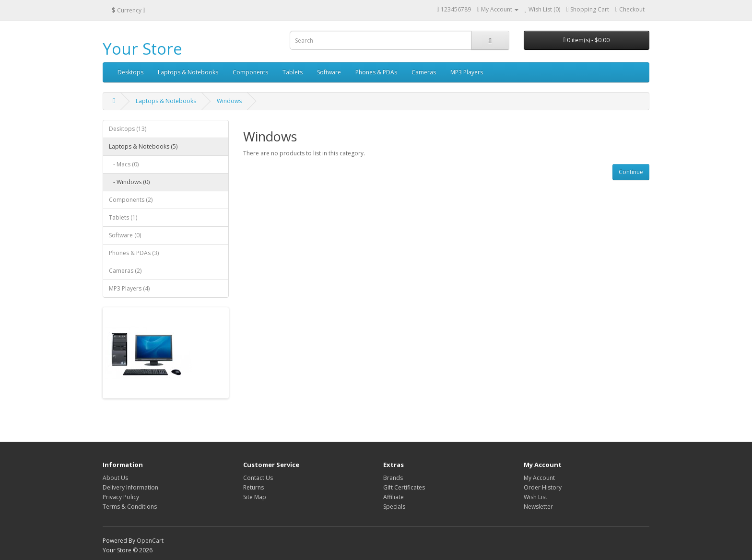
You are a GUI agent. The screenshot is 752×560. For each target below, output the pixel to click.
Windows (229, 101)
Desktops (130, 72)
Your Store (142, 49)
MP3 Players (467, 72)
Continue (631, 172)
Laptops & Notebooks (188, 72)
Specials (394, 507)
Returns (253, 487)
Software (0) (125, 235)
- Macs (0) (124, 164)
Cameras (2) (125, 271)
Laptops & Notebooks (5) (143, 146)
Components (250, 72)
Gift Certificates (404, 487)
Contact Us (258, 478)
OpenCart (150, 541)
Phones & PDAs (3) (134, 253)
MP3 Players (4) (129, 288)
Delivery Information (130, 487)
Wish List (535, 497)
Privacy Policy (121, 497)
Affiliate (394, 497)
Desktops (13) (128, 129)
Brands (393, 478)
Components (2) (131, 200)
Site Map (255, 497)
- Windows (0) (129, 182)
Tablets (293, 72)
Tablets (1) (123, 217)
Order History (543, 487)
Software (329, 72)
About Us (115, 478)
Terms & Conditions (130, 507)
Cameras (424, 72)
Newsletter (538, 507)
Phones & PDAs (376, 72)
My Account (539, 478)
